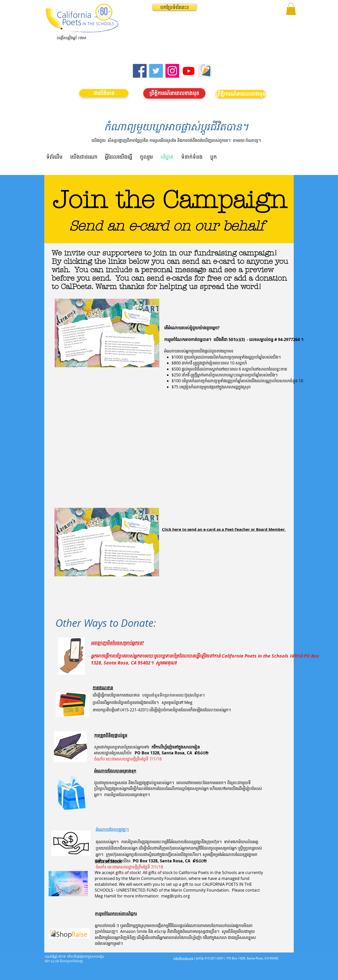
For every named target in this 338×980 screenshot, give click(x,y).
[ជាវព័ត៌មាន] (104, 93)
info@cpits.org (184, 958)
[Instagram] (172, 71)
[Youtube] (189, 71)
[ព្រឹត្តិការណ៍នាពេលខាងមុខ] (174, 93)
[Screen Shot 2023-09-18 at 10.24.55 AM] (205, 71)
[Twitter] (156, 71)
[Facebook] (140, 71)
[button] (175, 7)
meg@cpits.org (175, 896)
